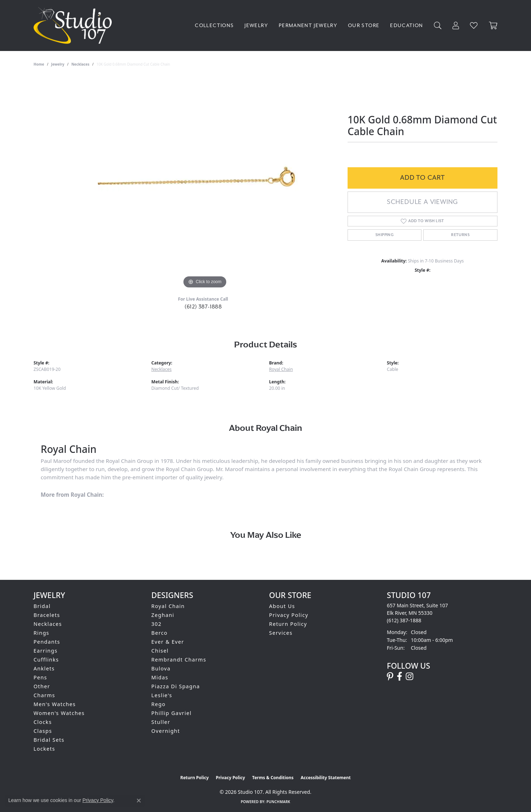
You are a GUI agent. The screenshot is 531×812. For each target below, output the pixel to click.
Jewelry (256, 25)
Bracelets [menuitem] (47, 615)
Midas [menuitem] (160, 677)
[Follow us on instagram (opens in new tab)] (409, 676)
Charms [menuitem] (44, 695)
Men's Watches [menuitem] (55, 704)
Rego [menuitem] (158, 704)
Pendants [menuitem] (47, 642)
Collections (214, 25)
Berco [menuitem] (160, 633)
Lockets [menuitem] (44, 749)
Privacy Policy (289, 615)
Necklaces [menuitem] (48, 624)
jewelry (58, 64)
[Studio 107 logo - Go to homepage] (74, 25)
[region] (205, 183)
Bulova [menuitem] (161, 668)
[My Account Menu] (456, 25)
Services (281, 633)
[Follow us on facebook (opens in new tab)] (399, 676)
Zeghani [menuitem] (163, 615)
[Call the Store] (404, 620)
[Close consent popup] (139, 801)
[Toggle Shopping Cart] (493, 25)
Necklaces (80, 64)
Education (406, 25)
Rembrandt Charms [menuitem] (179, 660)
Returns (460, 235)
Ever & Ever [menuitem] (168, 642)
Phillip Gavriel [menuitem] (171, 713)
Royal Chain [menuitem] (168, 606)
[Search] (438, 25)
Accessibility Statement (325, 778)
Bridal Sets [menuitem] (49, 740)
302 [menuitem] (156, 624)
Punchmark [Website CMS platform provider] (279, 802)
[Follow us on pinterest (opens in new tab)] (390, 676)
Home (39, 64)
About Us (282, 606)
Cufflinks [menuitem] (46, 660)
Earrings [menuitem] (45, 651)
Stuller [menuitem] (161, 722)
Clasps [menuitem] (43, 731)
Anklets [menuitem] (44, 668)
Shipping (385, 235)
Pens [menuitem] (40, 677)
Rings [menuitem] (41, 633)
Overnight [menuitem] (166, 731)
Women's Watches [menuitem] (59, 713)
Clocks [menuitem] (43, 722)
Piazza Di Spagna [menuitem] (176, 686)
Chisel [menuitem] (160, 651)
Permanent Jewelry (308, 25)
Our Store (364, 25)
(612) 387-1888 (203, 307)
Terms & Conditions (273, 778)
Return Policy (288, 624)
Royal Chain (281, 369)
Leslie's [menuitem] (162, 695)
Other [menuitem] (42, 686)
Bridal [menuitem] (42, 606)
